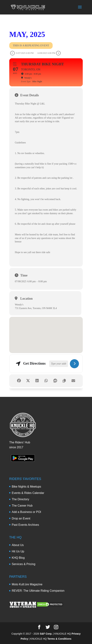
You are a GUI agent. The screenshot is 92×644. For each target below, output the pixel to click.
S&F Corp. (46, 634)
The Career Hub (22, 506)
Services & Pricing (24, 564)
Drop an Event (21, 518)
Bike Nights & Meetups (26, 487)
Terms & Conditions (59, 639)
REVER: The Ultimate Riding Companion (38, 591)
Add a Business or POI (26, 512)
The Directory (21, 499)
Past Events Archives (25, 525)
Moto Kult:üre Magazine (27, 584)
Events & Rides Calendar (28, 493)
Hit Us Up (18, 551)
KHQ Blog (18, 558)
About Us (18, 545)
